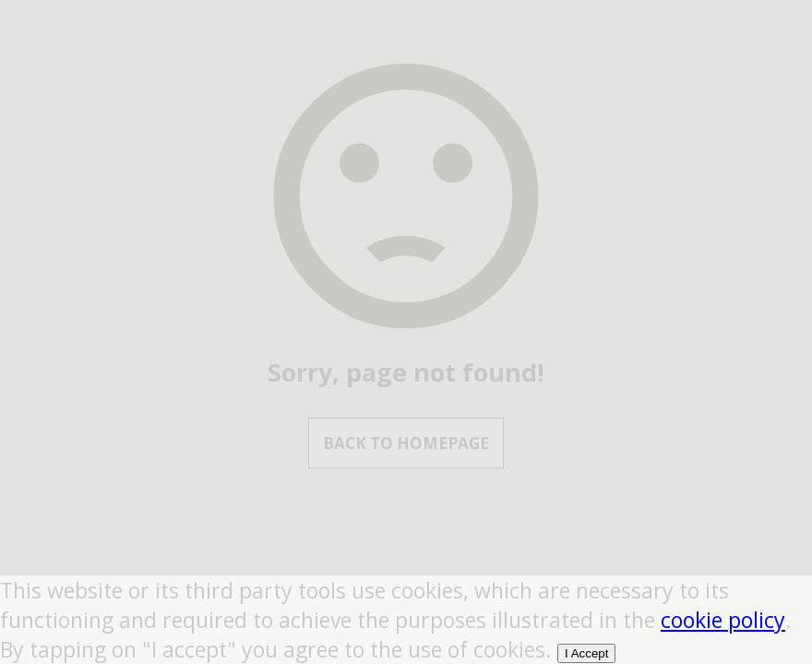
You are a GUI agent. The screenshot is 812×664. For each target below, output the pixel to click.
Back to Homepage (406, 443)
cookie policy (723, 620)
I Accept (586, 653)
